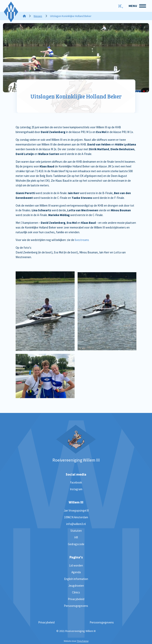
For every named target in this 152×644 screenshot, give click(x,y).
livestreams (82, 240)
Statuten (76, 531)
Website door (76, 641)
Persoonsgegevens (76, 606)
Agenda (76, 572)
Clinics (76, 592)
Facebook (76, 482)
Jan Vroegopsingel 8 (76, 510)
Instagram (76, 489)
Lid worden (76, 565)
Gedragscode (76, 544)
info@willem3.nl (76, 524)
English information (76, 579)
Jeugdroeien (76, 586)
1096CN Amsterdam (76, 517)
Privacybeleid (76, 599)
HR (76, 537)
